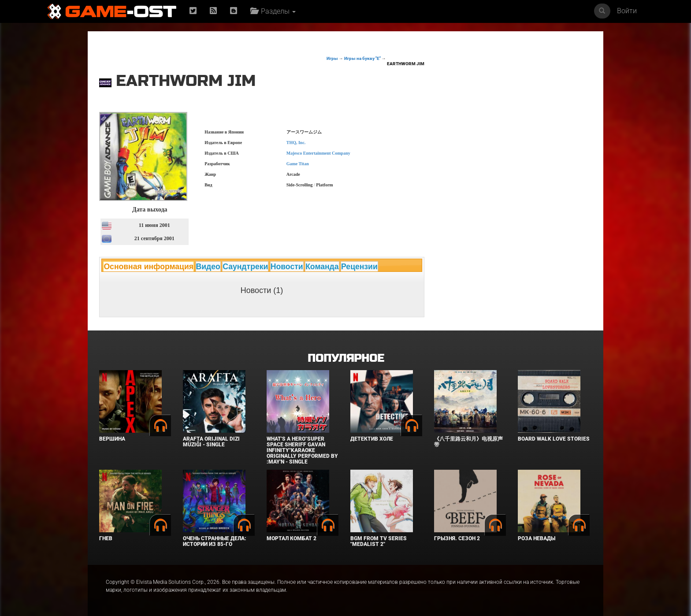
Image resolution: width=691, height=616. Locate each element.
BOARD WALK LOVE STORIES (554, 439)
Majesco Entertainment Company (318, 153)
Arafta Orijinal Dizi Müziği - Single (211, 442)
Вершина (112, 439)
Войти (627, 11)
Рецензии (359, 267)
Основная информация (149, 267)
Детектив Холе (372, 439)
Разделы (273, 11)
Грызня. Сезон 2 (457, 538)
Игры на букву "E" (362, 58)
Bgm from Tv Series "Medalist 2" (379, 541)
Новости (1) (262, 290)
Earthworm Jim (406, 64)
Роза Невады (537, 538)
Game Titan (298, 164)
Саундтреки (245, 267)
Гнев (106, 538)
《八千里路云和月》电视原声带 (468, 442)
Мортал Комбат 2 (292, 538)
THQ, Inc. (296, 143)
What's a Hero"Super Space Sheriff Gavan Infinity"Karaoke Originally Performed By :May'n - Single (302, 451)
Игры (332, 58)
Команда (322, 267)
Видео (208, 267)
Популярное (346, 358)
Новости (287, 267)
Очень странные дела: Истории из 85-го (215, 541)
